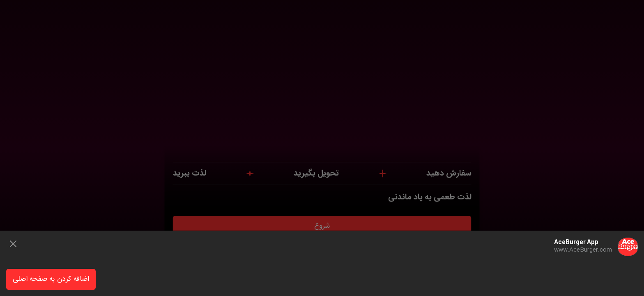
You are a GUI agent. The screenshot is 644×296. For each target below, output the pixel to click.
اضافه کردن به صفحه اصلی (51, 279)
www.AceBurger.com (583, 250)
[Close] (13, 244)
